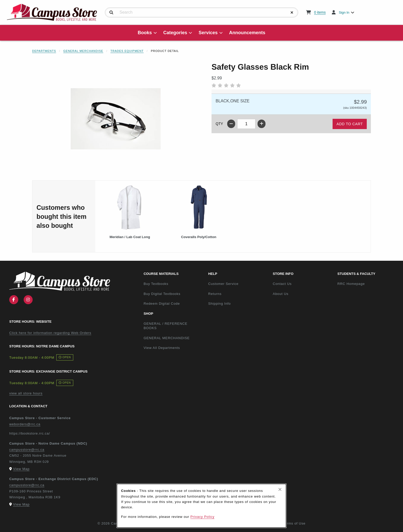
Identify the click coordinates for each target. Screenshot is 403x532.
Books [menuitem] (145, 33)
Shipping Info (219, 304)
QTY (219, 124)
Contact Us (282, 284)
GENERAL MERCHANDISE (167, 338)
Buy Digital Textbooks (162, 294)
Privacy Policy (203, 517)
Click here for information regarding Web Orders (50, 333)
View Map (21, 469)
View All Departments (162, 348)
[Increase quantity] (262, 124)
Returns (215, 294)
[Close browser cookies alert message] (280, 489)
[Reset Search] (292, 13)
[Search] (111, 13)
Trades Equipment (127, 51)
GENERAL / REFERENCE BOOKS (166, 326)
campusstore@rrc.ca (27, 450)
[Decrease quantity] (231, 124)
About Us (281, 294)
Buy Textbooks (156, 284)
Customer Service (223, 284)
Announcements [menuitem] (247, 33)
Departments (44, 51)
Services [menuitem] (208, 33)
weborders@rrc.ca (25, 424)
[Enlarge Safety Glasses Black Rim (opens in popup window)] (116, 119)
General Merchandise (83, 51)
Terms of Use (294, 523)
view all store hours (26, 393)
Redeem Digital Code (162, 304)
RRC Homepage (368, 284)
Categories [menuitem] (175, 33)
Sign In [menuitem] (344, 12)
